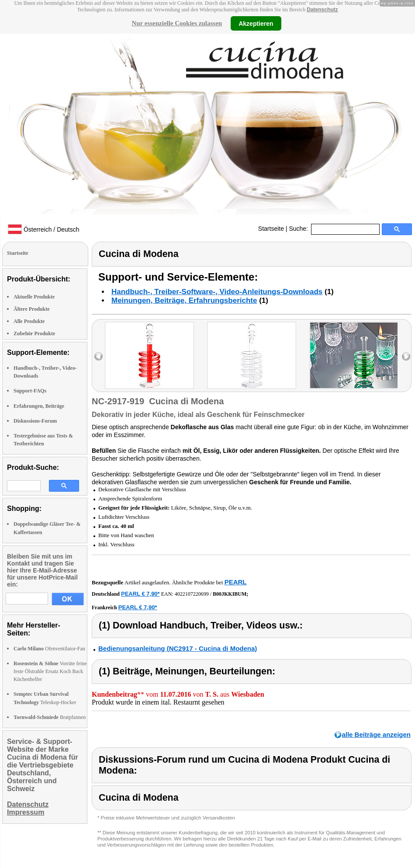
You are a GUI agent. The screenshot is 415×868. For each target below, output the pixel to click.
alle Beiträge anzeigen (376, 734)
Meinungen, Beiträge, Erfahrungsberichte (184, 300)
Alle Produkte (29, 321)
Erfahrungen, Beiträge (39, 406)
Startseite (271, 229)
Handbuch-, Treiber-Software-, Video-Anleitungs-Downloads (217, 292)
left (99, 356)
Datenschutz (322, 10)
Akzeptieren (256, 23)
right (406, 356)
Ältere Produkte (32, 309)
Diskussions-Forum (35, 421)
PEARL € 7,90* (140, 594)
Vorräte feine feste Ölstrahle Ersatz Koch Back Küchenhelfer (50, 671)
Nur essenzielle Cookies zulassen (177, 23)
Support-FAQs (30, 391)
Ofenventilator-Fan (49, 649)
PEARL (236, 582)
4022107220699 (192, 594)
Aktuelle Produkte (34, 297)
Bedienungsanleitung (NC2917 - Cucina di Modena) (178, 648)
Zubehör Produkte (34, 333)
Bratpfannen (50, 717)
